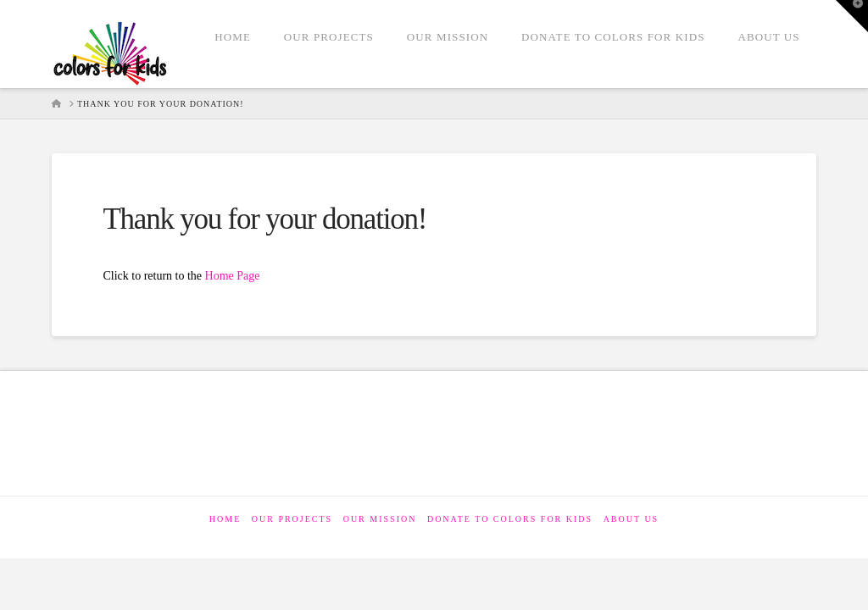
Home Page (233, 276)
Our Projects (292, 519)
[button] (852, 16)
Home (225, 519)
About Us (632, 519)
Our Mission (380, 519)
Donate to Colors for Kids (510, 519)
